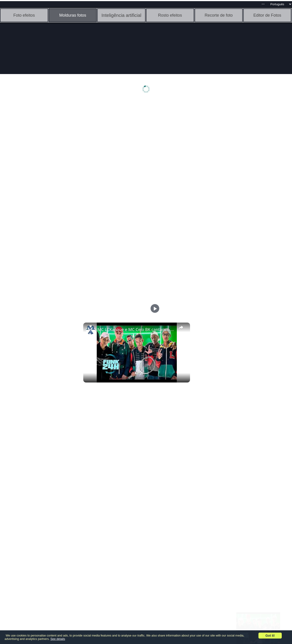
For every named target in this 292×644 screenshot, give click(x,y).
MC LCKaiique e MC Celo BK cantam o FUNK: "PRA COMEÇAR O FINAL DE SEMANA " (136, 329)
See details (58, 639)
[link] (91, 330)
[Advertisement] (35, 172)
